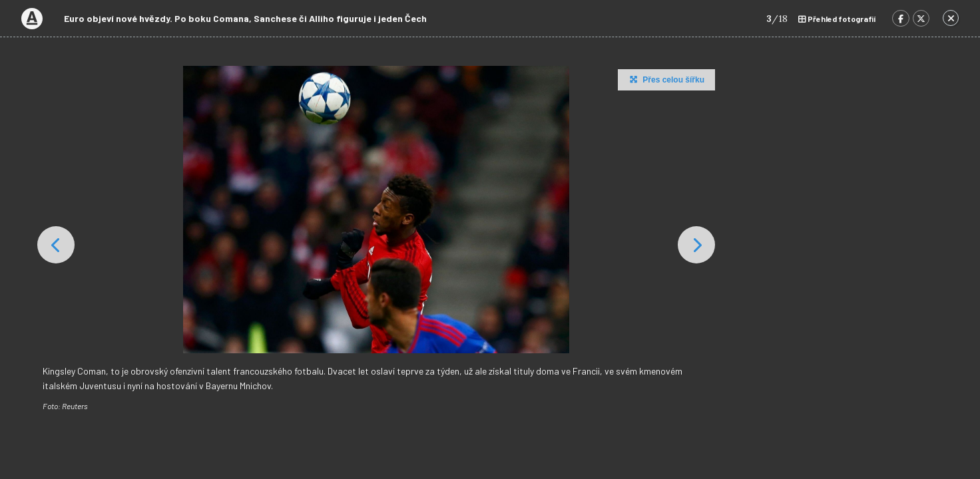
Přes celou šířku (665, 79)
